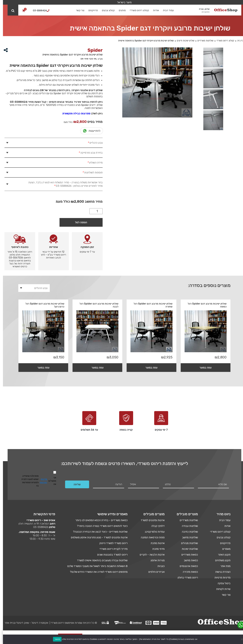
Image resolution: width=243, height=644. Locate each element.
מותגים (119, 10)
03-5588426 (38, 527)
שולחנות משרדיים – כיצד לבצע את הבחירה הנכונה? (97, 532)
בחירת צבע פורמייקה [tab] (87, 153)
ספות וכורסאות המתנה (150, 537)
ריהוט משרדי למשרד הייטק (110, 543)
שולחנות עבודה (187, 526)
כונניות (158, 566)
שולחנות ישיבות (187, 549)
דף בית (237, 41)
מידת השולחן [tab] (92, 163)
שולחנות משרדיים (202, 41)
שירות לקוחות (220, 589)
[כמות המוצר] (93, 211)
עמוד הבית (166, 10)
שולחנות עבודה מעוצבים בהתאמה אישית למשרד (99, 560)
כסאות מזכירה (187, 572)
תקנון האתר (221, 555)
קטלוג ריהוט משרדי (137, 10)
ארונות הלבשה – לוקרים (149, 555)
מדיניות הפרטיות (41, 481)
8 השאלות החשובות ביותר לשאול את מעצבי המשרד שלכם (94, 566)
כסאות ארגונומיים (186, 566)
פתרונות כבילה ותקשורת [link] (73, 113)
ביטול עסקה (221, 583)
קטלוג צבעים (105, 10)
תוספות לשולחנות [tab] (89, 172)
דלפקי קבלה (155, 526)
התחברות (203, 12)
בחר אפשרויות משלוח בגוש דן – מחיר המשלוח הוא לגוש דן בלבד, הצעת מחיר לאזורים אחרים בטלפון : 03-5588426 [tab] (63, 184)
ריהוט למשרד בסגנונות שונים (109, 555)
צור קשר (77, 10)
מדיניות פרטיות (220, 578)
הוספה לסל (78, 222)
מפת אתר (222, 566)
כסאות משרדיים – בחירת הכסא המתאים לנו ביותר (98, 520)
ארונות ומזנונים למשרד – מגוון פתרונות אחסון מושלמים (96, 537)
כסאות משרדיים (187, 555)
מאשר (54, 639)
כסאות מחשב (188, 560)
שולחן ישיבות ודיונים (183, 41)
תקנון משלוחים (220, 560)
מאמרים (223, 549)
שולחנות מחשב (187, 537)
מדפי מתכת (156, 549)
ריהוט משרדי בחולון (185, 578)
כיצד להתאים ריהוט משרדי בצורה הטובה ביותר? (99, 526)
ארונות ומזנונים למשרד (150, 520)
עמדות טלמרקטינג (152, 532)
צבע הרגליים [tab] (92, 143)
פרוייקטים (90, 10)
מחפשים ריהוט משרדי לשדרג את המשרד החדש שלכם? (96, 572)
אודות (153, 10)
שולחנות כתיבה (187, 532)
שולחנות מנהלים (187, 543)
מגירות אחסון (155, 560)
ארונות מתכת (155, 543)
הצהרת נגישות (220, 572)
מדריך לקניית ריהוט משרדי (111, 549)
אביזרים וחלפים (154, 572)
